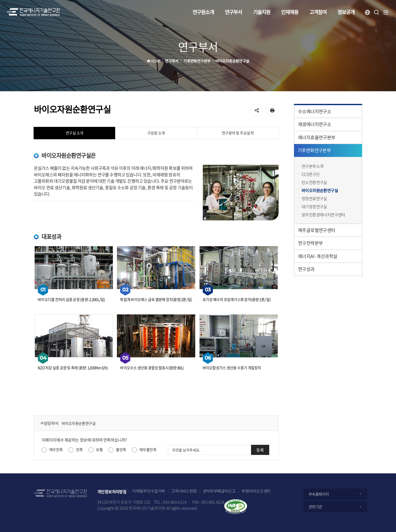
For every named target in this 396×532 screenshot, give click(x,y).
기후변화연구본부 (314, 150)
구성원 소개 (156, 133)
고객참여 (318, 12)
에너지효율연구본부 (317, 137)
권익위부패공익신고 (219, 491)
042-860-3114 (175, 503)
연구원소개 (203, 12)
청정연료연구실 (314, 198)
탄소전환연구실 (314, 182)
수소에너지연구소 (315, 111)
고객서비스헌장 (184, 491)
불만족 (121, 450)
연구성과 (306, 269)
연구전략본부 (310, 243)
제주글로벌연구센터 (317, 230)
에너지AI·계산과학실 (318, 256)
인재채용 (290, 12)
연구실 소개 (75, 133)
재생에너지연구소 (315, 124)
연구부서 (233, 12)
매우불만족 (148, 450)
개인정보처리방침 (112, 492)
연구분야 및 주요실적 (238, 133)
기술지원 (262, 12)
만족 (79, 450)
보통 (99, 450)
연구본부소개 (312, 166)
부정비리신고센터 (256, 491)
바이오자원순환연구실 (320, 190)
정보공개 (346, 12)
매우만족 (56, 450)
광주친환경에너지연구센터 (323, 215)
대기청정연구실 (314, 206)
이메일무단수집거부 (149, 491)
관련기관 (335, 507)
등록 (260, 450)
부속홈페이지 (335, 494)
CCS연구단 (311, 174)
